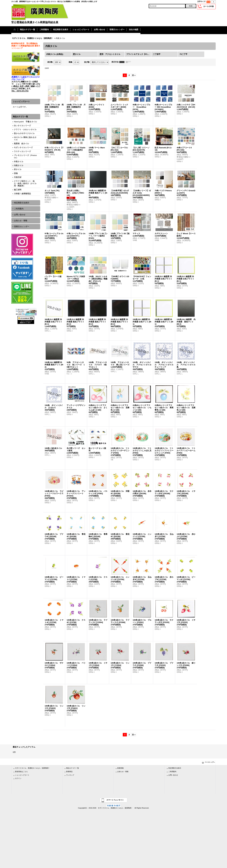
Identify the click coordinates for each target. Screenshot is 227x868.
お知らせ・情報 (21, 221)
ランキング (70, 775)
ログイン (18, 778)
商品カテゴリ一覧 (73, 768)
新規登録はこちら (21, 772)
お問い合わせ (20, 215)
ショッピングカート (22, 775)
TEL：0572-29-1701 (20, 91)
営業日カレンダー (22, 227)
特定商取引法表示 (22, 203)
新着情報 (120, 768)
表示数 (50, 62)
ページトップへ (210, 762)
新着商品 (69, 772)
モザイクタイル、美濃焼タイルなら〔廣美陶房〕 (33, 768)
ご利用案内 (19, 209)
